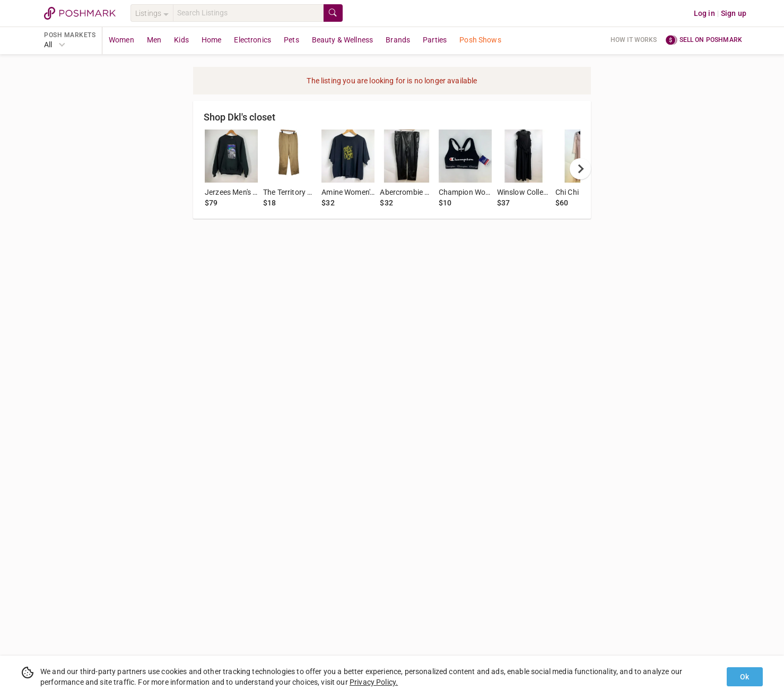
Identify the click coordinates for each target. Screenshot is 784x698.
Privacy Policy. (374, 682)
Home (212, 40)
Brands (398, 40)
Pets (291, 40)
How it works (634, 40)
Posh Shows (480, 40)
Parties (435, 40)
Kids (181, 40)
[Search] (248, 13)
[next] (580, 169)
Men (154, 40)
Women (121, 40)
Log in (704, 13)
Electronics (252, 40)
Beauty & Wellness (343, 40)
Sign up (734, 13)
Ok (744, 677)
